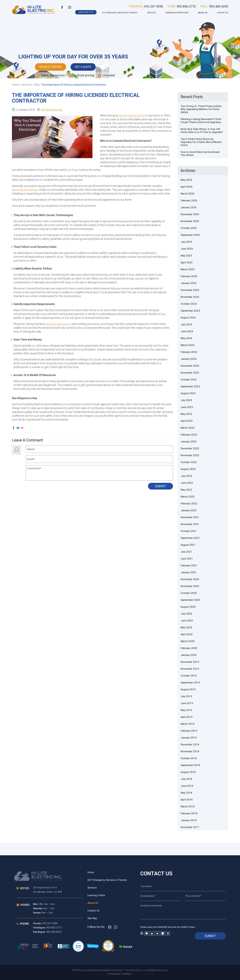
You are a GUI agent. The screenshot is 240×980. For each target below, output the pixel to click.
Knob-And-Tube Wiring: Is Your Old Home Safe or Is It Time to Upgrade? (202, 131)
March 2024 (188, 345)
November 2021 (190, 524)
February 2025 (189, 276)
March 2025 (188, 269)
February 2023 (189, 435)
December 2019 (190, 662)
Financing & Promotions (177, 13)
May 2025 (186, 256)
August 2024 (188, 318)
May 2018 (186, 793)
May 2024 (186, 338)
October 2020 (189, 593)
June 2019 (187, 703)
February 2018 (189, 813)
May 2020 (186, 627)
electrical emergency (131, 115)
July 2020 (186, 614)
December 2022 (190, 448)
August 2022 (188, 469)
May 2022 (186, 490)
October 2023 (189, 380)
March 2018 (188, 806)
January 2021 (189, 572)
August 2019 (188, 689)
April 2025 (187, 262)
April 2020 (187, 634)
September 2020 (190, 600)
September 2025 (190, 235)
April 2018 (187, 800)
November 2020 (190, 586)
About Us (203, 13)
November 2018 (190, 751)
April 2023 (187, 421)
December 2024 (190, 290)
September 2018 (190, 765)
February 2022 (189, 503)
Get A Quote (84, 67)
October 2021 (189, 531)
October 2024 (189, 304)
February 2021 (189, 565)
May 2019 (186, 710)
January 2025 (189, 283)
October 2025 (189, 228)
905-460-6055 (54, 932)
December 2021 (190, 517)
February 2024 (189, 352)
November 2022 (190, 455)
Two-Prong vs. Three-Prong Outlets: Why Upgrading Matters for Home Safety (201, 109)
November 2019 (190, 669)
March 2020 (188, 641)
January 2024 (189, 359)
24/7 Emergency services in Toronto (120, 13)
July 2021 (186, 552)
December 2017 (190, 827)
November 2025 (190, 221)
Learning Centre (96, 895)
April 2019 (187, 717)
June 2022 (187, 483)
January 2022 (189, 510)
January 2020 (189, 655)
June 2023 (187, 407)
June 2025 (187, 249)
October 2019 (189, 676)
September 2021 (190, 538)
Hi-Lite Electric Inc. (52, 110)
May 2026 (186, 180)
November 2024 (190, 297)
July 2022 (186, 476)
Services (151, 13)
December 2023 (190, 366)
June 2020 (187, 621)
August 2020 (188, 607)
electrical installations (25, 190)
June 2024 (187, 331)
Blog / (38, 85)
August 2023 (188, 393)
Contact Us (222, 13)
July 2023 (186, 400)
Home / (16, 85)
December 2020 (190, 579)
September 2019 (190, 683)
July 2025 (186, 242)
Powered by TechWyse (120, 974)
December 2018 (190, 744)
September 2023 (190, 386)
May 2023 (186, 414)
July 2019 (186, 696)
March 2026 (188, 194)
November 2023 (190, 373)
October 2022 (189, 462)
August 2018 (188, 772)
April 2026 (187, 187)
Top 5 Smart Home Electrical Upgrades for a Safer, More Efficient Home (201, 142)
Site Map (92, 918)
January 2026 (189, 207)
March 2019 (188, 724)
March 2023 (188, 428)
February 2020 (189, 648)
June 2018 (187, 786)
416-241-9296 (50, 923)
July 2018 (186, 779)
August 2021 (188, 545)
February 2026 (189, 200)
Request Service (51, 67)
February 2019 (189, 731)
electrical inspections (58, 324)
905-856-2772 (54, 928)
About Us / (28, 85)
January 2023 (189, 441)
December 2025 (190, 214)
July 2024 (186, 324)
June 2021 (187, 559)
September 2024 (190, 311)
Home (90, 13)
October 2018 (189, 758)
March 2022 (188, 497)
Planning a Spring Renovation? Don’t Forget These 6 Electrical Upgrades (201, 121)
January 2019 (189, 738)
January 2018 (189, 820)
